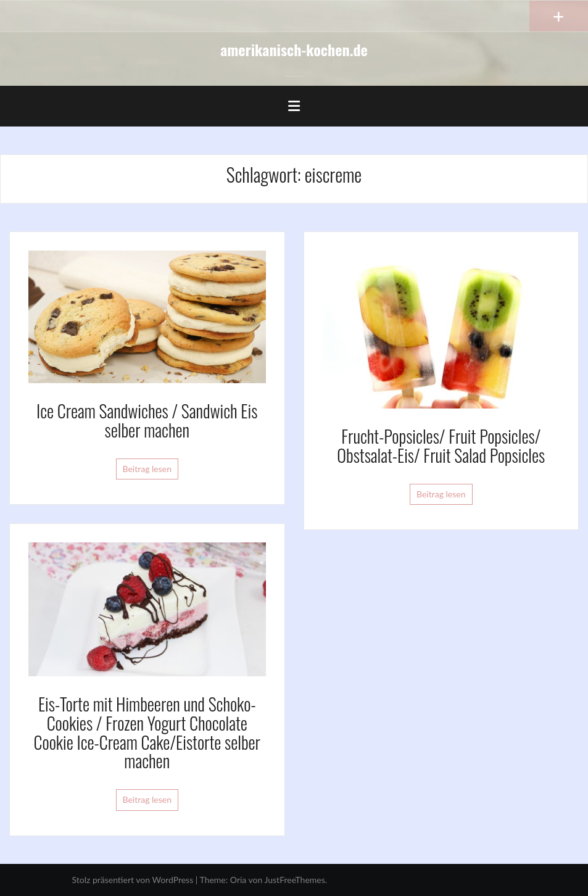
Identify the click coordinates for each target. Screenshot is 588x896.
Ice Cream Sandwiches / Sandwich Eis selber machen (147, 420)
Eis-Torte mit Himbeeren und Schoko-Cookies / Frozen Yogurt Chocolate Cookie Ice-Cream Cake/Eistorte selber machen (147, 732)
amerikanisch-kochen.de (294, 49)
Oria (238, 880)
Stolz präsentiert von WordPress (133, 880)
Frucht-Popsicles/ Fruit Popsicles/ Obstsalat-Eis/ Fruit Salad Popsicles (441, 446)
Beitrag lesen (147, 469)
